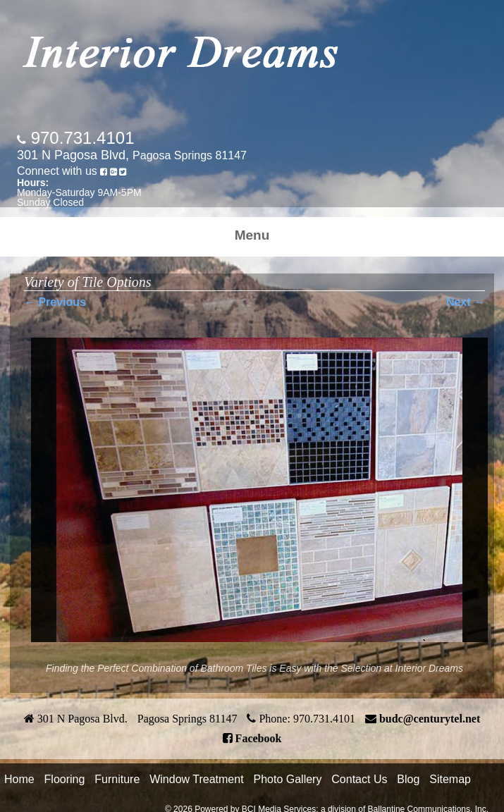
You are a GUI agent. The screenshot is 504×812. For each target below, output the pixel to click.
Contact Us (359, 779)
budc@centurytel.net (430, 719)
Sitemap (450, 779)
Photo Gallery (287, 779)
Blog (408, 779)
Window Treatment (196, 779)
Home (19, 779)
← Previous (55, 302)
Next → (466, 302)
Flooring (65, 779)
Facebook (259, 738)
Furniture (117, 779)
